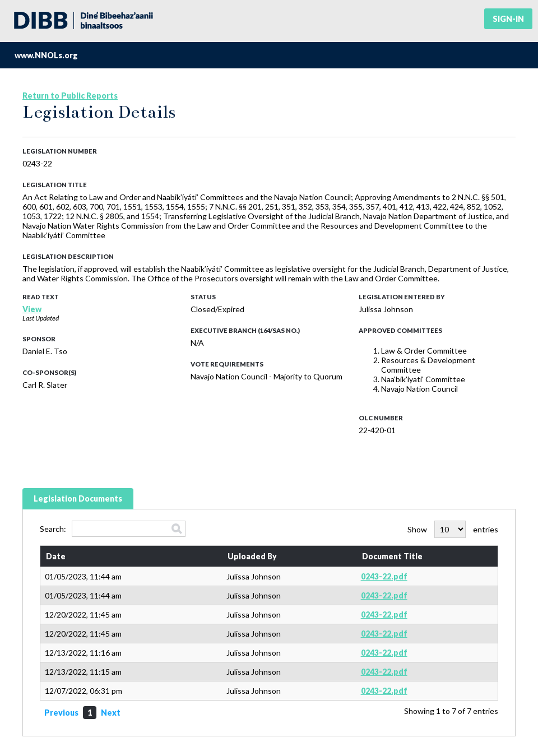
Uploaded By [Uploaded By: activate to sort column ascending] (252, 556)
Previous (61, 713)
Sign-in (508, 19)
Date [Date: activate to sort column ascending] (56, 556)
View (32, 309)
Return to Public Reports (70, 96)
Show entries (453, 529)
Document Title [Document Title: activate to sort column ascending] (392, 556)
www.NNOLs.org (46, 55)
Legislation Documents (78, 498)
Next (111, 713)
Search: (113, 529)
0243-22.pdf (384, 576)
